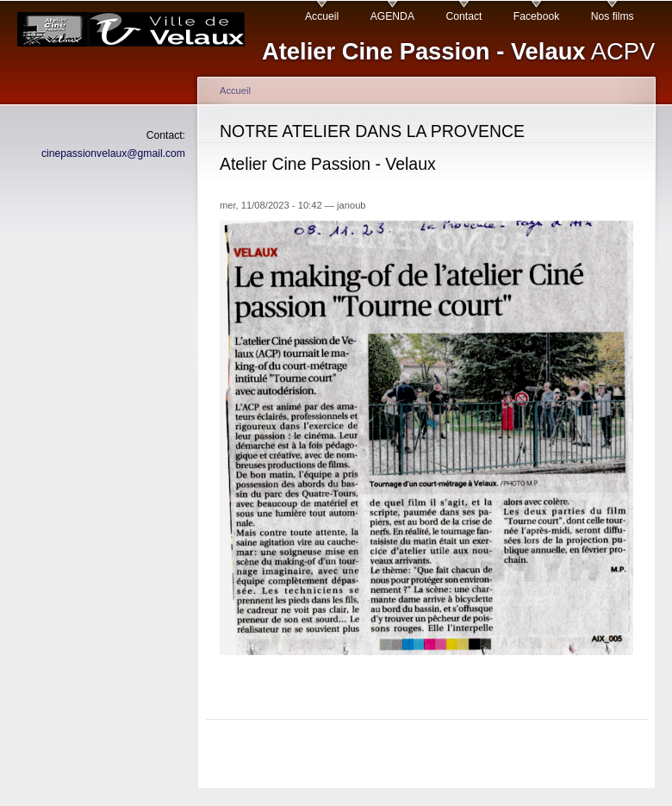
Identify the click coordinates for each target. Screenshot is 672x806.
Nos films (613, 16)
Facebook (536, 16)
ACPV (458, 51)
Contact (464, 16)
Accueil (322, 16)
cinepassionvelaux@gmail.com (113, 153)
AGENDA (392, 16)
